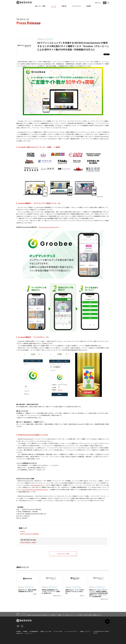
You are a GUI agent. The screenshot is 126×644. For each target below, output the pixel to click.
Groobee (23, 531)
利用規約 (18, 631)
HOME (18, 613)
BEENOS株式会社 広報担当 (28, 542)
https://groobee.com (37, 485)
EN (108, 3)
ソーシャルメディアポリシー (71, 631)
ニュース (24, 613)
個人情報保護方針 (34, 631)
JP (105, 3)
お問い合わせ (98, 3)
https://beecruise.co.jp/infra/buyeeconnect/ (35, 490)
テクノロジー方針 (58, 631)
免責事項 (25, 631)
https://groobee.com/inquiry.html (49, 227)
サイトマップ (28, 633)
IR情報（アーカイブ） (85, 631)
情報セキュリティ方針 (46, 631)
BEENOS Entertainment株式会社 (29, 534)
